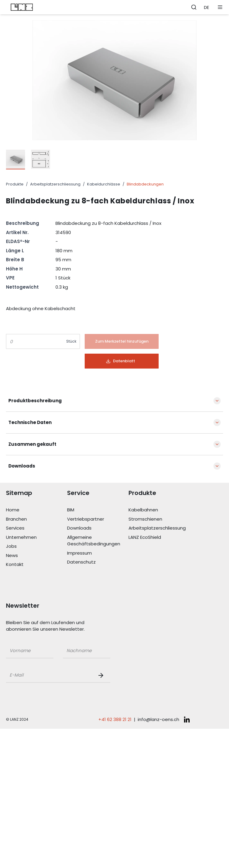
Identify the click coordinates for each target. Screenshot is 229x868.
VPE (10, 278)
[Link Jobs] (37, 546)
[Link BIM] (98, 510)
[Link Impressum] (98, 553)
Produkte (15, 184)
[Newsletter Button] (102, 675)
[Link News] (37, 556)
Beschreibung (23, 223)
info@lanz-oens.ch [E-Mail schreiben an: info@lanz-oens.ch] (158, 719)
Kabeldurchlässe (104, 184)
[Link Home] (37, 510)
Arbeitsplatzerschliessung (55, 184)
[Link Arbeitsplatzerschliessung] (159, 528)
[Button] (122, 341)
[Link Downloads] (98, 528)
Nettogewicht (22, 287)
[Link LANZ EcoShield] (159, 537)
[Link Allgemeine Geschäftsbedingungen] (98, 541)
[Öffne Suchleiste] (194, 7)
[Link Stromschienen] (159, 519)
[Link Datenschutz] (98, 562)
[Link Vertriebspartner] (98, 519)
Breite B (15, 260)
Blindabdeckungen (145, 184)
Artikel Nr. (17, 232)
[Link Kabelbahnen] (159, 510)
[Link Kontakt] (37, 565)
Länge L (15, 251)
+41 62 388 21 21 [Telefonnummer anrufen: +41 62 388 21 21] (115, 719)
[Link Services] (37, 528)
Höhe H (14, 269)
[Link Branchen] (37, 519)
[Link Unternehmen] (37, 537)
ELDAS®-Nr (18, 241)
